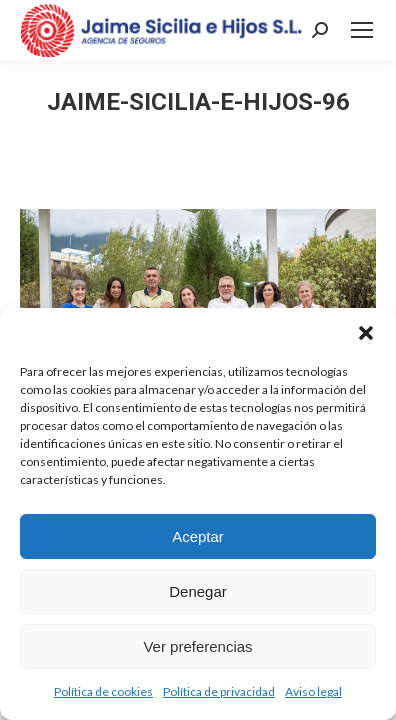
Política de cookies (103, 691)
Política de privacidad (219, 691)
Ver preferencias (197, 646)
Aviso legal (313, 691)
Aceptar (198, 536)
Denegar (198, 591)
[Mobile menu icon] (362, 30)
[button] (366, 333)
